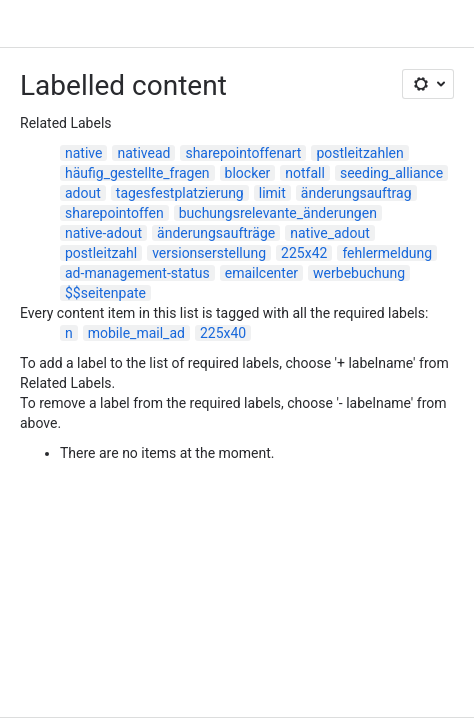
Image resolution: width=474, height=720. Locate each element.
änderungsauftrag (356, 193)
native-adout (103, 233)
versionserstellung (209, 253)
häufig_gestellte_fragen (137, 173)
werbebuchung (359, 273)
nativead (143, 153)
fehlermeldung (387, 253)
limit (272, 193)
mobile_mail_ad (136, 333)
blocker (248, 173)
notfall (305, 173)
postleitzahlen (359, 153)
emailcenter (261, 273)
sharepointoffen (114, 213)
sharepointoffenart (243, 153)
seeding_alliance (391, 173)
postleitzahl (101, 253)
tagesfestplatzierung (180, 193)
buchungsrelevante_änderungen (278, 213)
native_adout (330, 233)
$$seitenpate (105, 293)
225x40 (223, 333)
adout (83, 193)
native (83, 153)
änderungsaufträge (216, 233)
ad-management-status (137, 273)
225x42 (304, 253)
